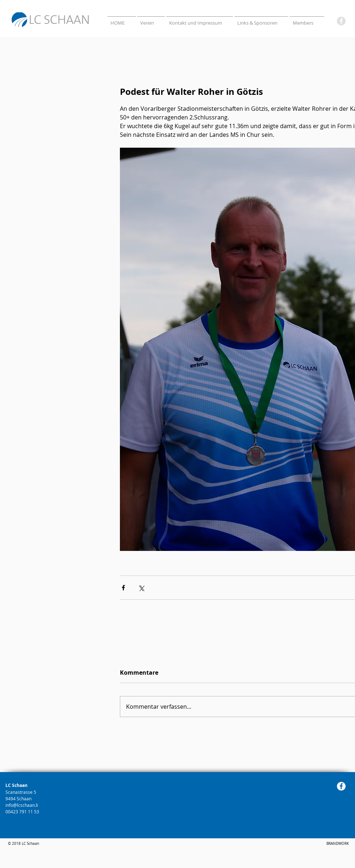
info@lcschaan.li (22, 805)
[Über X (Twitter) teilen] (141, 588)
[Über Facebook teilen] (123, 588)
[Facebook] (341, 21)
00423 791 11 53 (23, 812)
